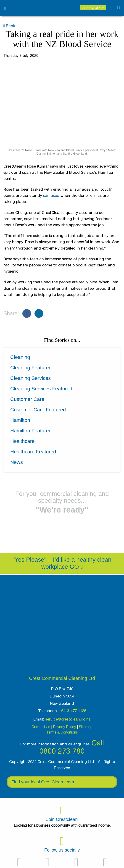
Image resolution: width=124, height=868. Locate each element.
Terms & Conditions (62, 732)
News (17, 462)
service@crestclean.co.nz (68, 719)
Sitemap (86, 727)
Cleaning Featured (31, 368)
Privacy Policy (65, 727)
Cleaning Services (30, 378)
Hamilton (20, 420)
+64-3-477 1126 (72, 711)
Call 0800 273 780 (72, 747)
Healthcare (22, 441)
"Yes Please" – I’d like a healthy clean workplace (62, 563)
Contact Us (41, 727)
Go (76, 567)
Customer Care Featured (38, 410)
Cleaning (20, 357)
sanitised (51, 195)
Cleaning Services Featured (41, 389)
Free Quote (93, 8)
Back (9, 26)
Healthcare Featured (33, 452)
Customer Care (27, 399)
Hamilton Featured (31, 431)
